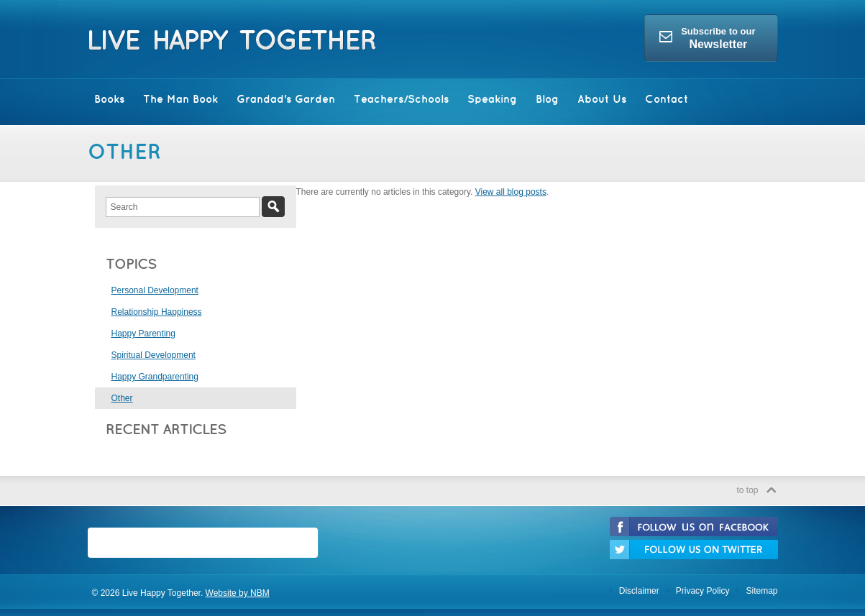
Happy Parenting (143, 334)
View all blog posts (511, 192)
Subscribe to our (707, 38)
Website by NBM (238, 593)
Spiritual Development (154, 355)
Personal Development (155, 290)
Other (122, 398)
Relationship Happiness (157, 312)
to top (747, 490)
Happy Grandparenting (155, 377)
